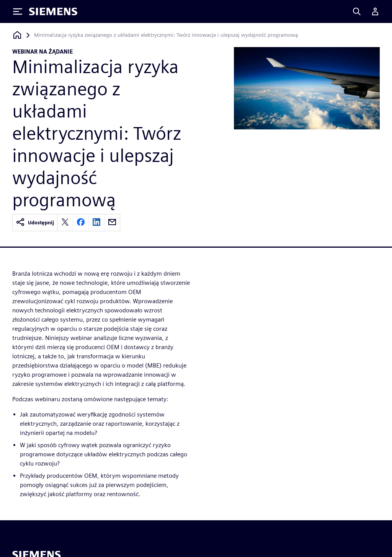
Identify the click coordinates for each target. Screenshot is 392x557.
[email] (112, 223)
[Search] (357, 11)
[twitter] (65, 223)
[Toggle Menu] (18, 11)
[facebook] (81, 223)
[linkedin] (96, 223)
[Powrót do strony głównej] (17, 35)
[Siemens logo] (53, 11)
